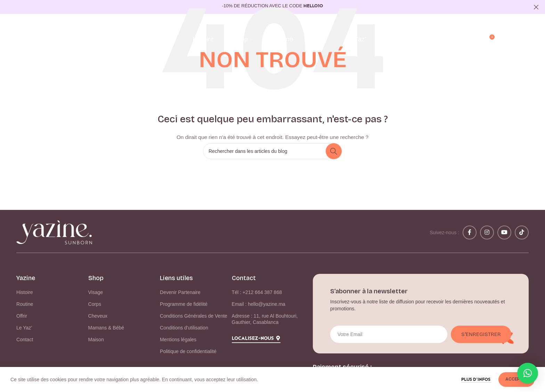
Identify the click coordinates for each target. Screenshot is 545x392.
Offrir (22, 316)
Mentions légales (178, 340)
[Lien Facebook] (470, 232)
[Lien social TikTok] (522, 232)
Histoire (25, 292)
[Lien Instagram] (487, 232)
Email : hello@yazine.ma (259, 304)
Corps (95, 304)
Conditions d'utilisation (184, 328)
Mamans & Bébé (106, 328)
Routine (25, 304)
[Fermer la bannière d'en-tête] (536, 7)
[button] (528, 373)
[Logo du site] (58, 39)
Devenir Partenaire (180, 292)
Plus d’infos (476, 380)
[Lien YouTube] (504, 232)
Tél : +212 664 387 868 (257, 292)
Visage (96, 292)
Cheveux (98, 316)
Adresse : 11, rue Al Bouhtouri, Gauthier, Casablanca (265, 319)
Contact (25, 340)
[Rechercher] (474, 40)
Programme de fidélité (184, 304)
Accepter (516, 379)
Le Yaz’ (24, 328)
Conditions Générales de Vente (194, 316)
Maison (96, 340)
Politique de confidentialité (188, 351)
